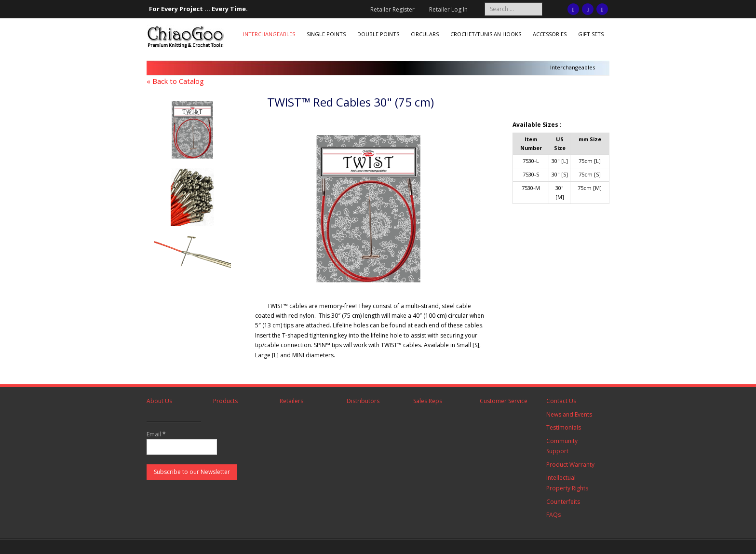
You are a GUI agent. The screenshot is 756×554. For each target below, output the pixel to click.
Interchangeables (269, 34)
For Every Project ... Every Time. (198, 9)
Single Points (326, 34)
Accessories (550, 34)
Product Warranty (570, 465)
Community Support (562, 446)
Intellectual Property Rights (567, 483)
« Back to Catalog (175, 81)
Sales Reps (428, 401)
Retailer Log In (448, 9)
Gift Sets (591, 34)
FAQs (553, 515)
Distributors (363, 401)
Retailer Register (392, 9)
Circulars (425, 34)
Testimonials (564, 427)
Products (225, 401)
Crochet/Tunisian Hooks (486, 34)
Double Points (378, 34)
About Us (159, 401)
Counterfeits (563, 502)
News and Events (569, 414)
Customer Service (504, 401)
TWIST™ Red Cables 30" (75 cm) (351, 102)
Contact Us (561, 401)
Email (156, 434)
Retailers (291, 401)
